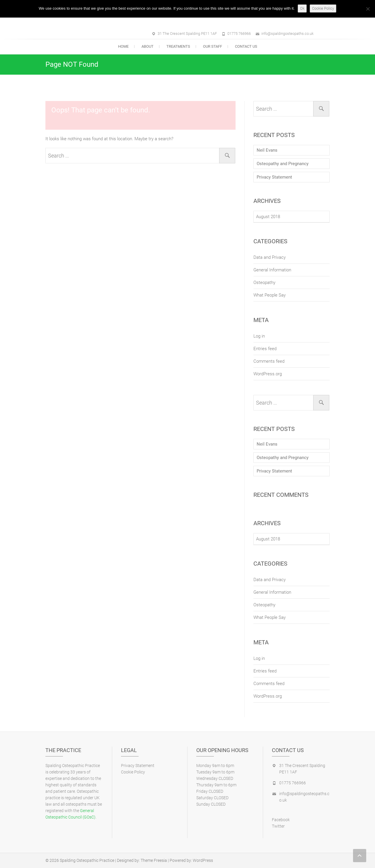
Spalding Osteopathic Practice (87, 860)
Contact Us (246, 46)
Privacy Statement (274, 177)
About (148, 46)
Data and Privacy (270, 257)
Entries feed (265, 349)
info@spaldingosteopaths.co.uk (287, 34)
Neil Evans (267, 150)
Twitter (278, 826)
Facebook (281, 820)
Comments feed (269, 361)
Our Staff (213, 46)
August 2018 (268, 217)
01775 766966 (239, 34)
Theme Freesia (154, 860)
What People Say (270, 295)
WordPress (203, 860)
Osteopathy (264, 283)
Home (123, 46)
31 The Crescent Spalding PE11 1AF (187, 34)
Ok (302, 8)
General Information (272, 270)
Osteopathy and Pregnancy (283, 164)
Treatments (178, 46)
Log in (259, 336)
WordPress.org (268, 374)
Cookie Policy (133, 772)
